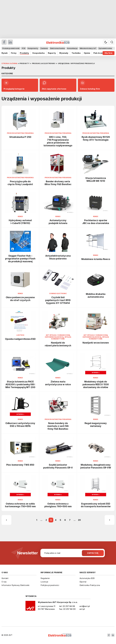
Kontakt (5, 578)
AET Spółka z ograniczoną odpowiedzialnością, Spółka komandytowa (58, 337)
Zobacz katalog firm (90, 85)
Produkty (24, 53)
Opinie (87, 53)
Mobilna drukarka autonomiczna (96, 295)
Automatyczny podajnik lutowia (58, 222)
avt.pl (82, 609)
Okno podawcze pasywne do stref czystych (20, 299)
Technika (76, 53)
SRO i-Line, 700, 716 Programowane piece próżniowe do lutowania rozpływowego (58, 141)
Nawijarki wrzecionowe (96, 343)
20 (79, 520)
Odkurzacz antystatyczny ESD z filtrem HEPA (20, 425)
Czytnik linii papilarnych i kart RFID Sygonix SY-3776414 (58, 300)
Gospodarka (38, 53)
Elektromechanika (57, 48)
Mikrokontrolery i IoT (88, 48)
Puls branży (99, 53)
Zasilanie (44, 48)
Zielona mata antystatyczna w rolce (58, 383)
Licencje (44, 582)
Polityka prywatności (50, 585)
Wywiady (64, 53)
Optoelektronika (105, 48)
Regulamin (45, 578)
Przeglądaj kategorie (14, 85)
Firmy (14, 53)
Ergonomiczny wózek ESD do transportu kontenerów (96, 505)
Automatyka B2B (87, 578)
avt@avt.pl (85, 606)
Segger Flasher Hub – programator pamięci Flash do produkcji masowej (20, 259)
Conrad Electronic (58, 294)
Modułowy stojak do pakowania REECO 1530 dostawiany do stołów (96, 384)
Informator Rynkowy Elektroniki (15, 585)
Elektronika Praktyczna (90, 585)
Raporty (52, 53)
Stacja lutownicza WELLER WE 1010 (96, 179)
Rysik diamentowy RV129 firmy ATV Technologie (96, 138)
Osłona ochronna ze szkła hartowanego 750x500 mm (20, 505)
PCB (24, 48)
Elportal (83, 582)
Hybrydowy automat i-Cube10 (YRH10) (20, 222)
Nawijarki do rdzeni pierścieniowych (58, 344)
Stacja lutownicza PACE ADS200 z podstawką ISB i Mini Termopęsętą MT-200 (20, 384)
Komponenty (33, 48)
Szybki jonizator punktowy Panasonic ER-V (58, 466)
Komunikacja (72, 48)
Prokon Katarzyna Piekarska (20, 133)
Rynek (5, 53)
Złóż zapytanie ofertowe (54, 85)
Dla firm (109, 53)
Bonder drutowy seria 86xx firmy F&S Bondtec (58, 183)
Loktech (20, 335)
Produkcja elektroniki (11, 48)
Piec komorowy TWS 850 (20, 465)
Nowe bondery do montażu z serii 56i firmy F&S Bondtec (58, 426)
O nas (4, 582)
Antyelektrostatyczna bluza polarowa (58, 257)
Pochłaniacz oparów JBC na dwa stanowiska (96, 222)
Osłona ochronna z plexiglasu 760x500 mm (58, 505)
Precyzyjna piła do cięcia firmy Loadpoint (20, 183)
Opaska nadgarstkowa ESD (20, 339)
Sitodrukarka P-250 (20, 137)
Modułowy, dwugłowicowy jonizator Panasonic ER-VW (96, 466)
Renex (20, 217)
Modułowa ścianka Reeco (96, 259)
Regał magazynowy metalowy (96, 425)
